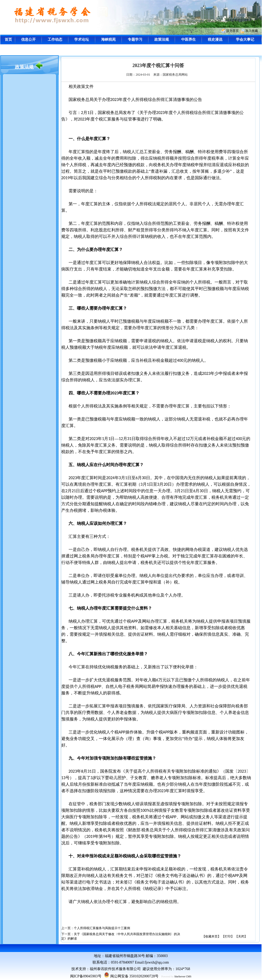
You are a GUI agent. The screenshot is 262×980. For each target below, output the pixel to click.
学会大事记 (245, 40)
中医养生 (188, 40)
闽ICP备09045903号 (86, 976)
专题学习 (135, 40)
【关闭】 (241, 936)
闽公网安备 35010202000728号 (131, 976)
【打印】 (228, 936)
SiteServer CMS (183, 976)
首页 (8, 40)
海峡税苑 (108, 40)
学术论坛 (82, 40)
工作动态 (55, 40)
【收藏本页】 (211, 936)
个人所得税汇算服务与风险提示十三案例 (102, 928)
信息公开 (28, 40)
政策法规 (162, 40)
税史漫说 (215, 40)
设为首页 (233, 31)
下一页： (68, 934)
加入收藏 (252, 31)
